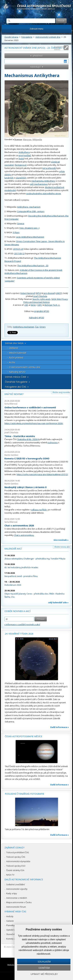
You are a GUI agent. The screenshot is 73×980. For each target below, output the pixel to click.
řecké (21, 159)
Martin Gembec (11, 455)
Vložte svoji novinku (61, 392)
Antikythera (24, 152)
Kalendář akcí (13, 549)
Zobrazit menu (36, 29)
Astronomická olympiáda (18, 861)
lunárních (9, 178)
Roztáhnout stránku (59, 48)
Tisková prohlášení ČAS (18, 852)
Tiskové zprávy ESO (16, 866)
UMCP (59, 293)
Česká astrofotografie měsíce (23, 736)
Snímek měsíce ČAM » (17, 377)
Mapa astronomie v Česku (19, 902)
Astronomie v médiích (17, 898)
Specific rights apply (41, 299)
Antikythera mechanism (24, 327)
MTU (38, 293)
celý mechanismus (39, 184)
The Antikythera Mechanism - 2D (33, 266)
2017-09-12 (19, 253)
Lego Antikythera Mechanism (30, 237)
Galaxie (10, 921)
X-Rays (16, 232)
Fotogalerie (27, 37)
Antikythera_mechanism (29, 207)
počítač (28, 155)
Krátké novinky (14, 394)
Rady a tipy (12, 893)
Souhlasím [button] (44, 962)
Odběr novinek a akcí (17, 611)
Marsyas (27, 139)
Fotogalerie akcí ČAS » (17, 387)
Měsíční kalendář (18, 353)
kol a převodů (49, 168)
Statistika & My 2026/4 (28, 439)
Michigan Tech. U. (52, 305)
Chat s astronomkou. (24, 535)
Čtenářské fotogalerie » (17, 382)
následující (35, 67)
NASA (33, 305)
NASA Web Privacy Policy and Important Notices (46, 301)
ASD (26, 305)
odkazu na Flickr (39, 510)
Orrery (42, 327)
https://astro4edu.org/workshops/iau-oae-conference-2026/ (34, 423)
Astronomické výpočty (17, 889)
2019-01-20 (18, 249)
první (21, 155)
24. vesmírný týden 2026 (19, 634)
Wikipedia (37, 139)
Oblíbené (13, 348)
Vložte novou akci (62, 547)
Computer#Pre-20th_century (31, 211)
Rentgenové (21, 165)
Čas (37, 327)
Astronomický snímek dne (48, 37)
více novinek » (61, 540)
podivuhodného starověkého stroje (44, 193)
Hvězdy (10, 916)
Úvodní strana (11, 37)
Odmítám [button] (44, 968)
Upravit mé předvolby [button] (44, 974)
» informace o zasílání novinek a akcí (22, 624)
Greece (21, 223)
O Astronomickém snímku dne (25, 367)
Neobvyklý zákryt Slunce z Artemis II (25, 487)
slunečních (21, 178)
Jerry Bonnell (49, 293)
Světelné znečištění (15, 884)
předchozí (38, 56)
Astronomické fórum (16, 907)
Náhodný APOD (37, 318)
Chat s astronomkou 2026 (19, 525)
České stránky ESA (15, 870)
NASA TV (10, 875)
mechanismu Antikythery (43, 181)
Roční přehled (16, 358)
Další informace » (60, 727)
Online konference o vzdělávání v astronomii (30, 407)
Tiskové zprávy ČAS (16, 857)
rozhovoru (53, 442)
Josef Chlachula (40, 296)
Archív (12, 362)
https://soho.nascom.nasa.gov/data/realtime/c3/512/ (42, 474)
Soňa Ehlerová (11, 404)
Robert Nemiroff (28, 293)
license (18, 139)
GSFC (40, 305)
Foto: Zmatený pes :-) (29, 228)
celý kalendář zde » (58, 602)
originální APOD (42, 311)
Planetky (10, 925)
